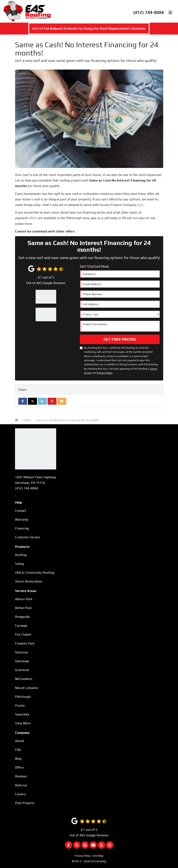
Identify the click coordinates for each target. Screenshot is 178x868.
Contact (21, 511)
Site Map (98, 856)
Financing (22, 528)
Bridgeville (22, 617)
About (20, 741)
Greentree (22, 670)
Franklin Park (25, 643)
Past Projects (25, 803)
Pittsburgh (23, 697)
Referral (21, 785)
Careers (20, 794)
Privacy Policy (105, 373)
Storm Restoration (29, 581)
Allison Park (24, 599)
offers (33, 218)
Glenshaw (22, 661)
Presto (20, 706)
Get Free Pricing (120, 339)
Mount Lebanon (27, 688)
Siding (19, 564)
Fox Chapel (23, 634)
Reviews (21, 776)
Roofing (21, 555)
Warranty (22, 520)
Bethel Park (23, 608)
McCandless (24, 679)
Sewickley (22, 714)
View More (23, 723)
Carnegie (21, 626)
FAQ (18, 750)
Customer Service (28, 537)
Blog (18, 759)
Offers (20, 767)
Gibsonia (21, 652)
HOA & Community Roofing (35, 573)
